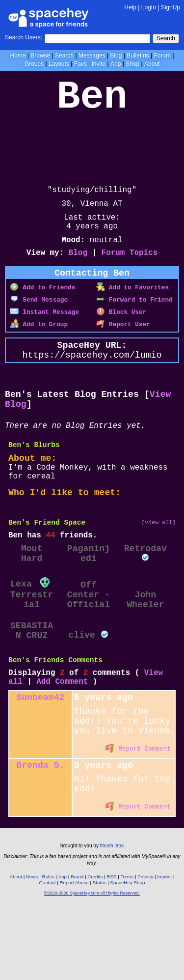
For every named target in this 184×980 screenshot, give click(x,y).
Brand (77, 948)
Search (166, 38)
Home (18, 56)
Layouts (59, 64)
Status (100, 954)
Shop (132, 64)
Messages (92, 56)
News (32, 948)
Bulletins (138, 56)
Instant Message (44, 328)
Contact (48, 954)
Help (130, 7)
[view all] (158, 559)
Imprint (164, 948)
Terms (127, 948)
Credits (95, 948)
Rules (48, 948)
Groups (34, 64)
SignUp (171, 7)
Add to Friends (42, 304)
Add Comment (62, 738)
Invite (98, 64)
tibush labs (112, 917)
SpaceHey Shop (128, 954)
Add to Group (39, 340)
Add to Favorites (132, 304)
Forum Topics (130, 267)
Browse (40, 56)
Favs (80, 64)
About (152, 64)
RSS (111, 948)
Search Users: (24, 37)
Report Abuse (74, 954)
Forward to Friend (134, 316)
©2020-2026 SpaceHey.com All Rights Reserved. (92, 965)
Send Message (39, 316)
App (116, 64)
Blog (116, 56)
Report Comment (138, 814)
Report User (123, 340)
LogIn (149, 7)
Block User (121, 328)
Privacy (145, 948)
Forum (162, 56)
